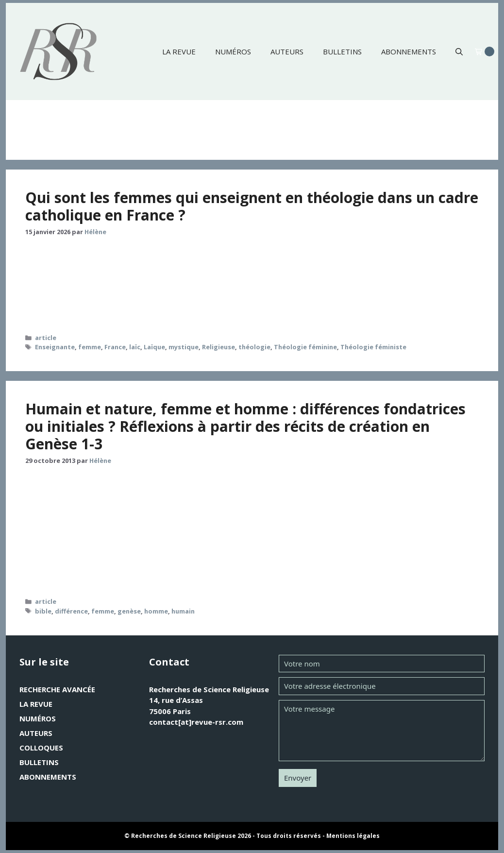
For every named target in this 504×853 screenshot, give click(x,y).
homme (156, 611)
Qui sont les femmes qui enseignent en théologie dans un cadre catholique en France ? (252, 206)
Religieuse (218, 347)
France (115, 347)
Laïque (154, 347)
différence (71, 611)
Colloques (41, 748)
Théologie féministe (373, 347)
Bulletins (342, 51)
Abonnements (409, 51)
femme (90, 347)
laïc (135, 347)
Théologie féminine (305, 347)
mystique (184, 347)
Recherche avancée (57, 689)
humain (183, 611)
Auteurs (287, 51)
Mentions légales (353, 836)
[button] (459, 51)
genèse (129, 611)
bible (43, 611)
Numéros (233, 51)
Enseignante (55, 347)
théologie (254, 347)
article (46, 338)
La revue (179, 51)
